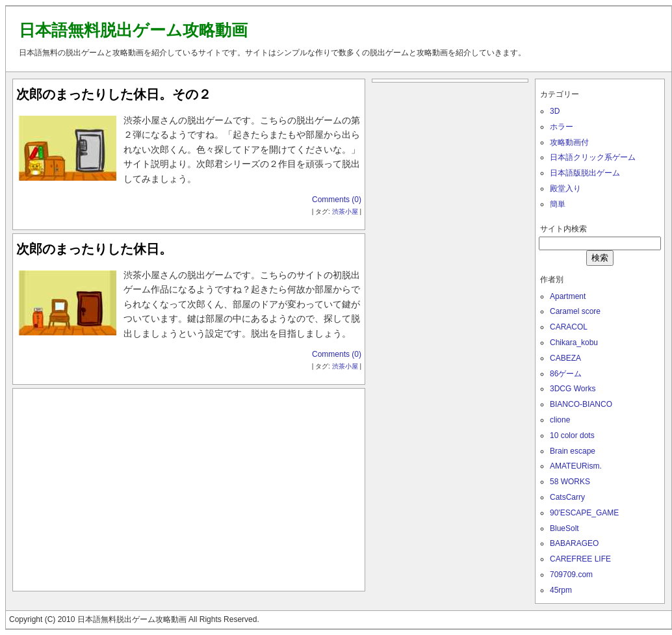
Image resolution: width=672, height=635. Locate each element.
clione (560, 420)
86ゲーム (566, 374)
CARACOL (569, 327)
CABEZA (565, 358)
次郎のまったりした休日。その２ (114, 94)
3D (555, 111)
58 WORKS (570, 482)
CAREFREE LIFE (580, 559)
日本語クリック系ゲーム (593, 157)
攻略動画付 (569, 142)
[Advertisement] (189, 487)
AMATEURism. (576, 466)
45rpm (561, 590)
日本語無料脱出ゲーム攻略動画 (133, 30)
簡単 (558, 204)
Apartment (568, 296)
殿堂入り (565, 188)
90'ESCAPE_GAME (584, 513)
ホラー (562, 127)
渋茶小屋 (345, 212)
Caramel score (575, 311)
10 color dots (572, 435)
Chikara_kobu (574, 343)
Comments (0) (337, 200)
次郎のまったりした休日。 (94, 249)
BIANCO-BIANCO (581, 404)
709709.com (571, 575)
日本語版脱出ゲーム (585, 173)
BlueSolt (564, 528)
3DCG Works (573, 389)
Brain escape (573, 451)
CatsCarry (567, 497)
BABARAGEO (574, 543)
